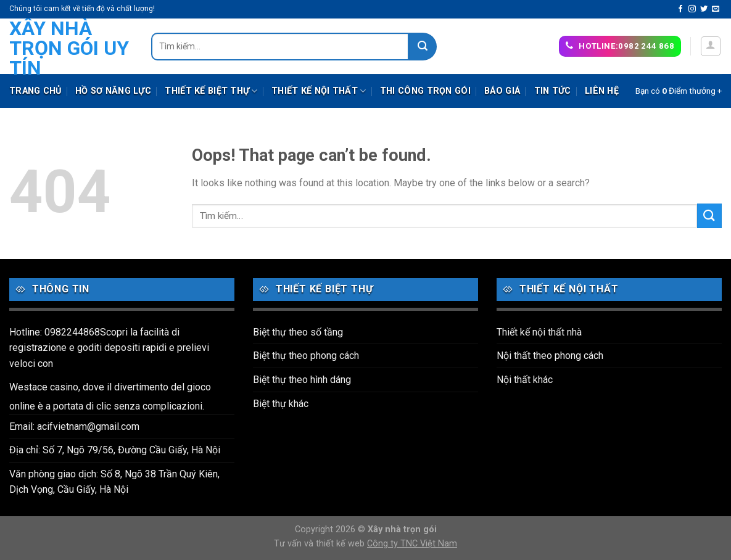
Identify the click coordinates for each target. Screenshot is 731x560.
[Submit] (423, 47)
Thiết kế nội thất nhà (539, 332)
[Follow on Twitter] (704, 9)
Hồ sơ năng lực (113, 91)
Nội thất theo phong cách (550, 356)
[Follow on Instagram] (692, 9)
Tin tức (553, 91)
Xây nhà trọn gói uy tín (69, 48)
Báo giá (502, 91)
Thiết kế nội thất (319, 91)
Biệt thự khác (281, 404)
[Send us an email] (716, 9)
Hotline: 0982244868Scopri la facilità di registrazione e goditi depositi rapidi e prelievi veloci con (109, 348)
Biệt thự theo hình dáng (302, 380)
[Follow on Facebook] (680, 9)
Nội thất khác (525, 380)
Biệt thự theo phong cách (306, 356)
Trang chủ (35, 91)
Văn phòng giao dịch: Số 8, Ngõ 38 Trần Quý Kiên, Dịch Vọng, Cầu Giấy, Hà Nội (114, 482)
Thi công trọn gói (425, 91)
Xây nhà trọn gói (402, 529)
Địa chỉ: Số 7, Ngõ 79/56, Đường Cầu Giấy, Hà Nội (115, 450)
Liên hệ (602, 91)
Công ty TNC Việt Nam (412, 544)
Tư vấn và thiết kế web (320, 544)
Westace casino (44, 387)
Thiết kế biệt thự (211, 91)
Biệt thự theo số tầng (298, 332)
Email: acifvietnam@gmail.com (74, 426)
